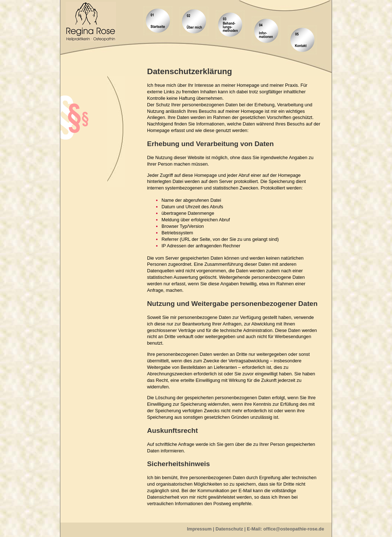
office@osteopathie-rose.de (294, 529)
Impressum (199, 529)
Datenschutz (229, 529)
